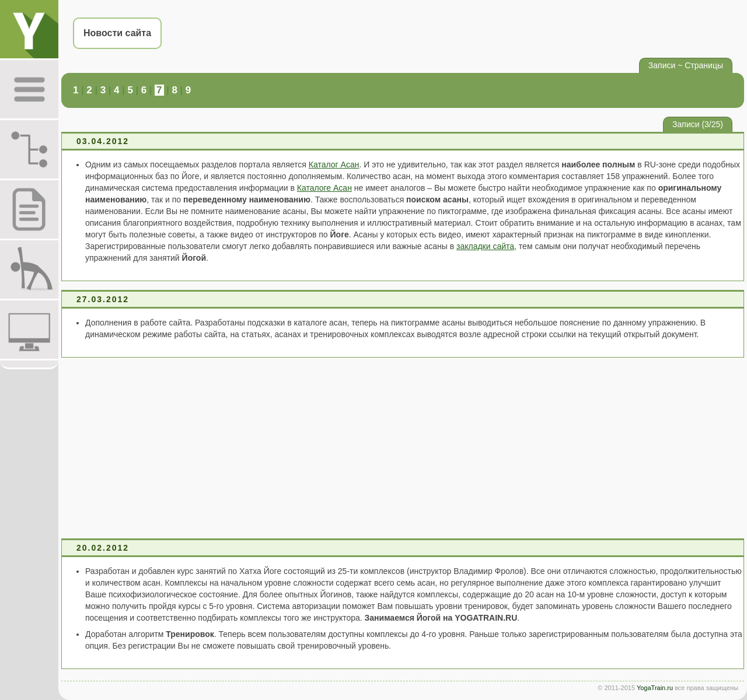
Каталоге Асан (324, 188)
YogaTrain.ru (655, 688)
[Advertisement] (403, 448)
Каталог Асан (334, 164)
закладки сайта (485, 246)
